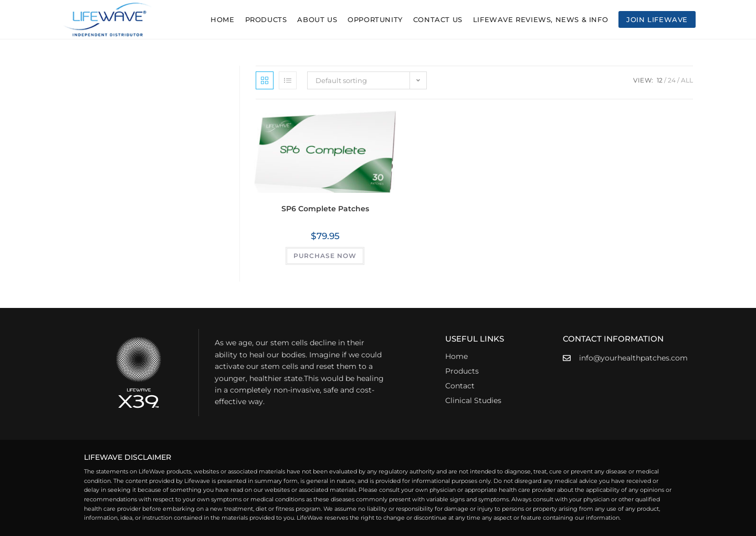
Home (456, 356)
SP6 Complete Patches (325, 209)
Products (462, 371)
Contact (460, 386)
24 (672, 80)
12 (660, 80)
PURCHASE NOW (325, 256)
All (687, 80)
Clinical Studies (473, 400)
